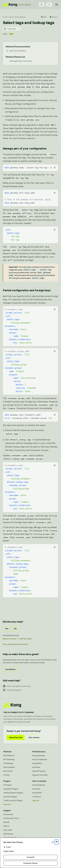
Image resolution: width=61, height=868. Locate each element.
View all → (8, 804)
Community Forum (11, 818)
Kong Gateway (39, 755)
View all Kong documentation (15, 644)
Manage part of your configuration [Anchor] (25, 148)
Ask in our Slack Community (17, 686)
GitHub (6, 822)
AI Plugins (8, 785)
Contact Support (12, 690)
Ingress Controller (40, 775)
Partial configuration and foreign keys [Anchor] (27, 290)
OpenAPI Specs (39, 771)
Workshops (8, 834)
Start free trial (16, 737)
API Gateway (9, 759)
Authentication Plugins (13, 793)
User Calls (8, 830)
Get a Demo (34, 737)
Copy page (10, 29)
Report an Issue (10, 639)
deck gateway (20, 17)
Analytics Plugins (11, 789)
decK (11, 17)
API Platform (9, 755)
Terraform (37, 797)
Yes (7, 629)
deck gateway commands (21, 61)
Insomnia (36, 767)
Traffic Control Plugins (13, 800)
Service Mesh (9, 767)
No (15, 629)
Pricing (6, 775)
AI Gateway (8, 763)
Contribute (10, 669)
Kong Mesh (37, 763)
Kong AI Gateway (40, 759)
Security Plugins (10, 797)
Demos (6, 826)
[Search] (42, 4)
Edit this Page (26, 639)
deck (11, 34)
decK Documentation (16, 51)
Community (8, 814)
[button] (55, 167)
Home (5, 17)
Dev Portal (8, 771)
